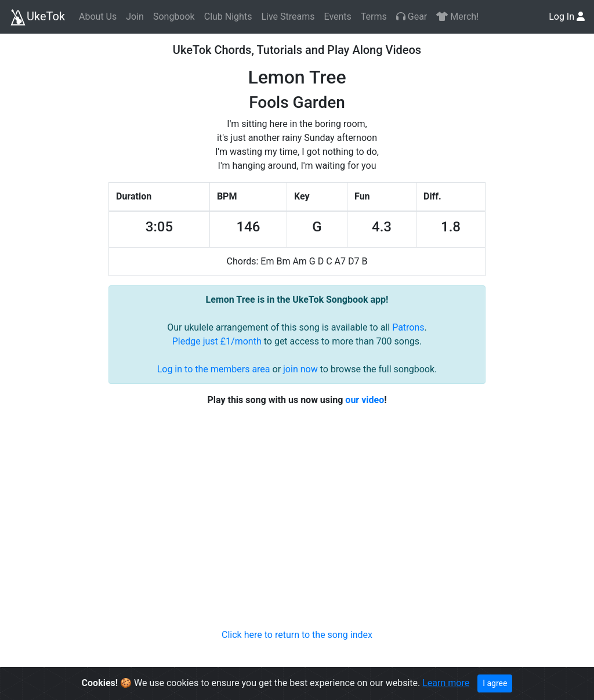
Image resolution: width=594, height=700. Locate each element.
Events (337, 17)
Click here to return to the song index (297, 635)
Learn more (446, 683)
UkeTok (37, 17)
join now (300, 369)
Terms (374, 17)
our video (365, 400)
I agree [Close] (495, 683)
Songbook (174, 17)
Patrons (408, 327)
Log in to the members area (214, 369)
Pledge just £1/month (217, 341)
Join (135, 17)
